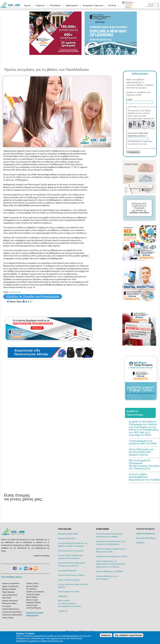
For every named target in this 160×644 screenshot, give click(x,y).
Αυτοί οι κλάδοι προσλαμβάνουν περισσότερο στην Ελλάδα (144, 477)
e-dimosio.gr (15, 292)
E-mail (130, 100)
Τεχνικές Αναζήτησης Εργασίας (69, 580)
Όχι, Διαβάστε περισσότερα (128, 635)
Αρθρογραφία (72, 5)
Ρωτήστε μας (63, 611)
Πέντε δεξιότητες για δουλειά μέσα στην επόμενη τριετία (141, 452)
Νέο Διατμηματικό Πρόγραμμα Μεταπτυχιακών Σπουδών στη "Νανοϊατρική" (144, 464)
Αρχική (27, 5)
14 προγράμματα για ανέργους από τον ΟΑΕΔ (143, 442)
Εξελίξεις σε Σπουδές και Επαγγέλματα (33, 297)
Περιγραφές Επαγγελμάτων (67, 571)
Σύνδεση (112, 5)
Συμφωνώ (106, 635)
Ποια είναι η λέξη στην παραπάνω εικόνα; (138, 134)
